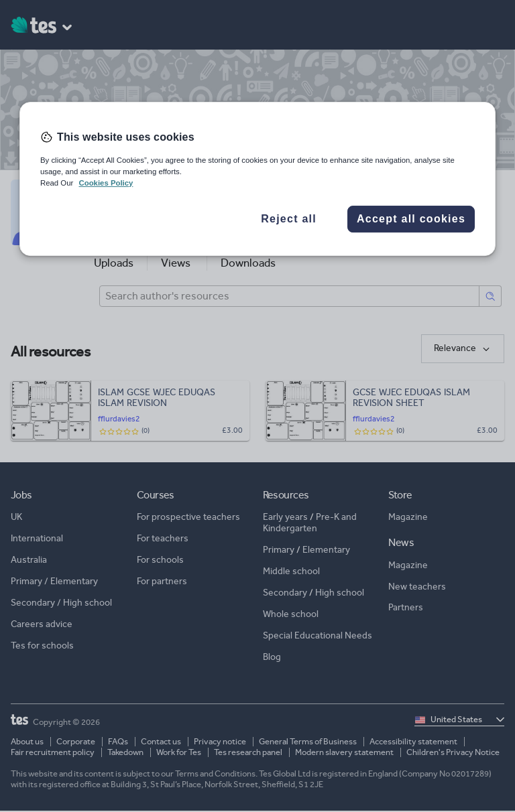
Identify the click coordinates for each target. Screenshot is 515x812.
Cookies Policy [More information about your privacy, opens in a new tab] (106, 183)
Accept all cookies (411, 219)
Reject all (289, 219)
